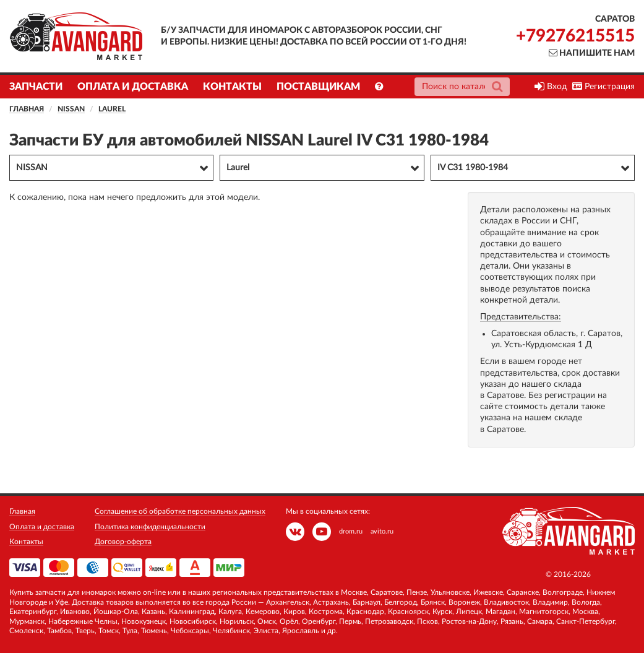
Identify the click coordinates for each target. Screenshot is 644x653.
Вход (551, 87)
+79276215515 (575, 36)
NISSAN (71, 109)
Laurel (112, 109)
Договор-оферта (123, 542)
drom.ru (351, 531)
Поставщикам (318, 87)
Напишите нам (592, 53)
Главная (27, 109)
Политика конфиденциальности (150, 527)
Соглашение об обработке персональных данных (180, 511)
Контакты (232, 87)
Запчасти (36, 87)
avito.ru (382, 531)
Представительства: (521, 317)
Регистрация (603, 87)
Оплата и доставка (133, 87)
